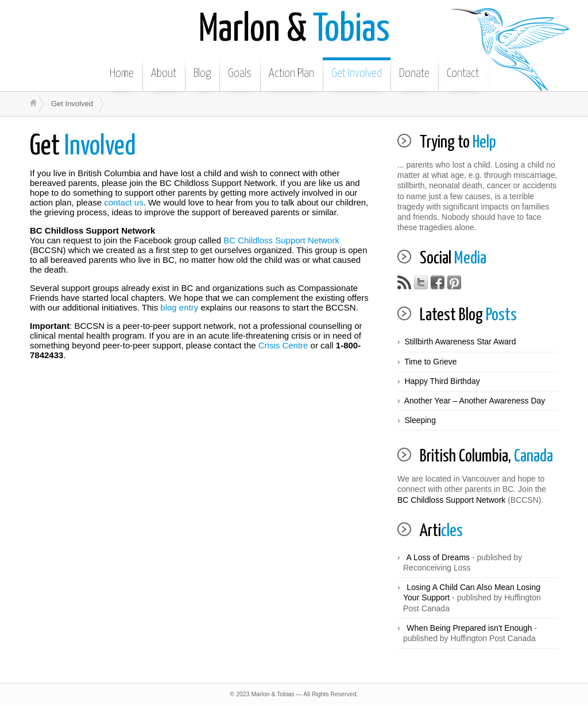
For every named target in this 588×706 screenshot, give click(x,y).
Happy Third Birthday (442, 381)
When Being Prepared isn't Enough (469, 628)
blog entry (179, 307)
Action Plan (291, 73)
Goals (240, 73)
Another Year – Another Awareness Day (475, 401)
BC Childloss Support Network (281, 240)
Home (122, 73)
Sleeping (420, 420)
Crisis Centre (283, 345)
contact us (123, 202)
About (164, 73)
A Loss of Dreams (438, 557)
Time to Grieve (430, 362)
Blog (202, 73)
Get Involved (357, 73)
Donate (414, 73)
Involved (83, 147)
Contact (463, 73)
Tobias (294, 30)
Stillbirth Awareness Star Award (460, 342)
